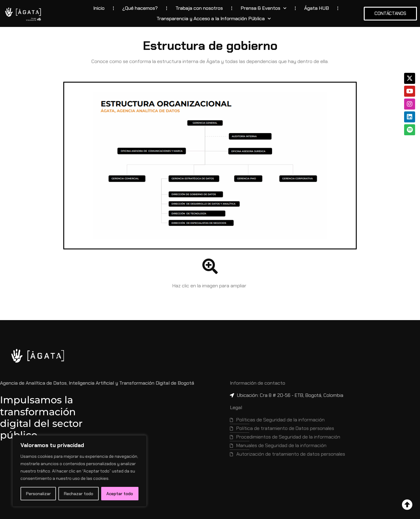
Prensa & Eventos (263, 8)
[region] (79, 471)
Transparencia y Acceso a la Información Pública (214, 19)
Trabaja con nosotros (199, 8)
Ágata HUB (317, 8)
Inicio (99, 8)
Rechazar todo (79, 494)
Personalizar (38, 494)
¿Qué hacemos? (140, 8)
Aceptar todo (120, 494)
